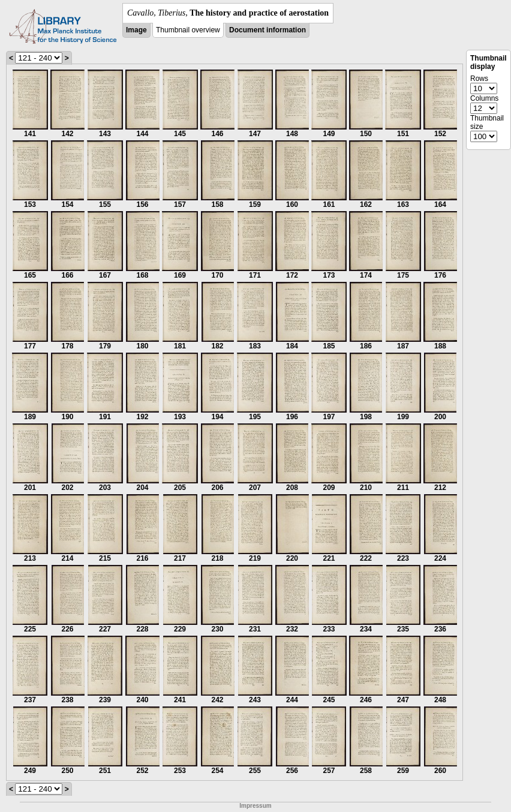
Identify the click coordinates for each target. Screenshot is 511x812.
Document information (267, 30)
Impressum (255, 806)
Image (136, 30)
